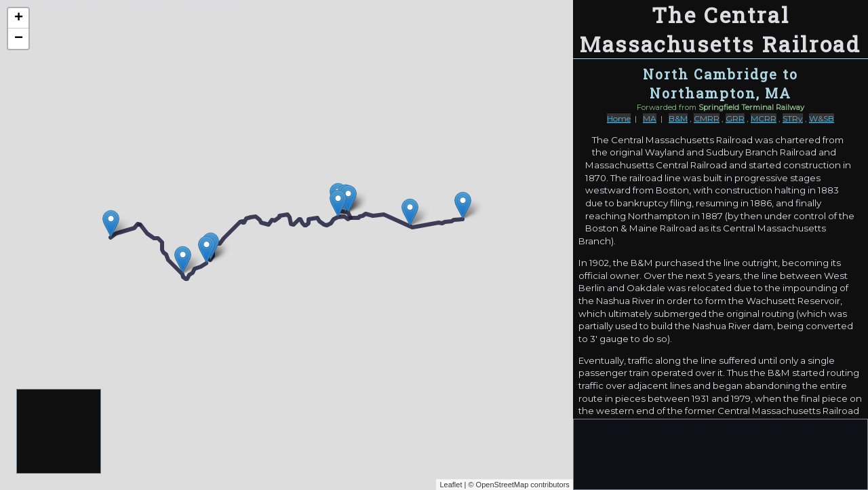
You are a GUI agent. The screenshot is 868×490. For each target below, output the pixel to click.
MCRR (764, 118)
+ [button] (19, 18)
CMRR (707, 118)
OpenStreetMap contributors (523, 485)
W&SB (822, 118)
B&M (678, 118)
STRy (793, 118)
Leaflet (451, 485)
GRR (735, 118)
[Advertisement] (59, 432)
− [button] (19, 39)
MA (650, 118)
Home (619, 118)
